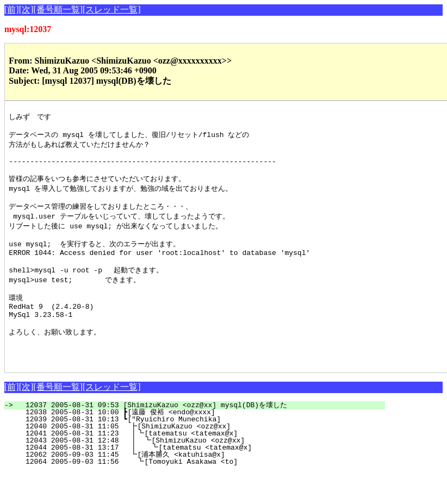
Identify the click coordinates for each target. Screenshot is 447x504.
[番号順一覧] (58, 10)
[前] (12, 10)
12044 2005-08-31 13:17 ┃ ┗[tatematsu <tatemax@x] (197, 479)
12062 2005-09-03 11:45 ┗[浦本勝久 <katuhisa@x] (198, 486)
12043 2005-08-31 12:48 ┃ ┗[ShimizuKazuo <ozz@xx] (198, 472)
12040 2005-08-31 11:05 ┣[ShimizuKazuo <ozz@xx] (201, 458)
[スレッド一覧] (112, 10)
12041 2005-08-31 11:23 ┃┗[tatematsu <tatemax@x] (198, 465)
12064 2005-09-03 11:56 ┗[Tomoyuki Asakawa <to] (200, 493)
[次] (26, 10)
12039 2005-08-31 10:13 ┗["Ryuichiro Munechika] (201, 451)
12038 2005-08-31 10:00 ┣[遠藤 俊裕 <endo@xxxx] (198, 444)
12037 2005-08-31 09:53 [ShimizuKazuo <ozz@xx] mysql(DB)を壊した (201, 437)
